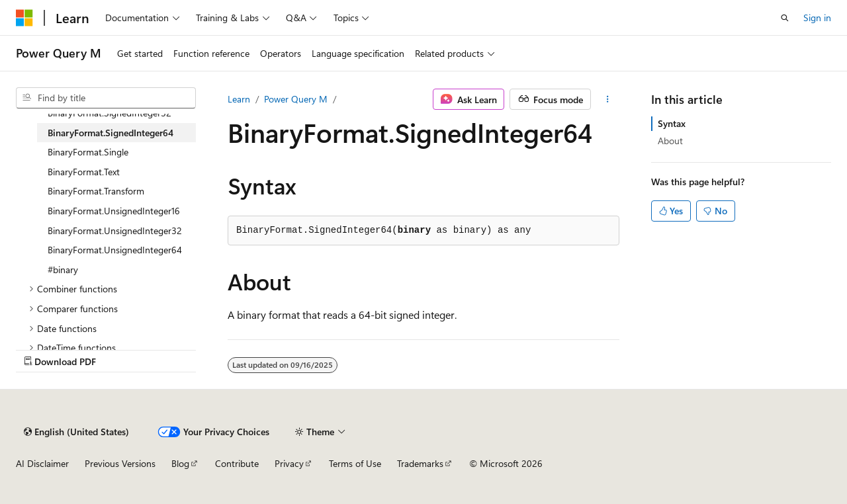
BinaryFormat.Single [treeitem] (88, 152)
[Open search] (785, 18)
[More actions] (608, 99)
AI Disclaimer (42, 463)
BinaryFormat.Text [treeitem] (84, 172)
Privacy (289, 463)
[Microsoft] (24, 18)
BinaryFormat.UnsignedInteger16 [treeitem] (114, 211)
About (670, 141)
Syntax (672, 123)
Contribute (237, 463)
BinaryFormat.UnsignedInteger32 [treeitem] (115, 231)
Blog (180, 463)
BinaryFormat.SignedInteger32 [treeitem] (110, 113)
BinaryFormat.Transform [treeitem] (96, 191)
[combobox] (106, 98)
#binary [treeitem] (63, 270)
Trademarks (420, 463)
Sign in (817, 18)
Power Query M (296, 99)
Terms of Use (355, 463)
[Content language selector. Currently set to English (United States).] (76, 432)
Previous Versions (120, 463)
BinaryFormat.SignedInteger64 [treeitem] (111, 133)
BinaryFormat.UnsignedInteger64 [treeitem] (115, 250)
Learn (239, 99)
